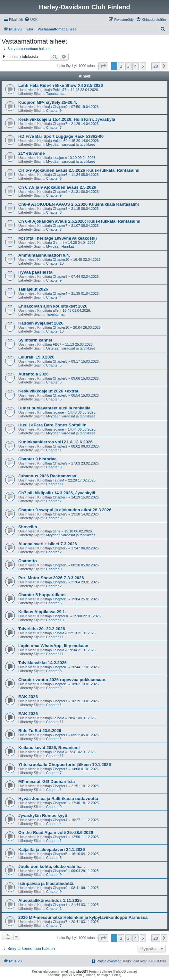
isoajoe (59, 158)
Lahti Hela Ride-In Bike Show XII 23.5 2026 (61, 85)
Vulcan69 (60, 141)
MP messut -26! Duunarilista (46, 782)
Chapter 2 (54, 552)
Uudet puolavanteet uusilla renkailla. (55, 408)
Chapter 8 (54, 212)
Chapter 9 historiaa (37, 459)
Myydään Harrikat (60, 246)
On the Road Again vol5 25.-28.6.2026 (56, 832)
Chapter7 (60, 124)
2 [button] (121, 66)
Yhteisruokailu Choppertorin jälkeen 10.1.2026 (65, 765)
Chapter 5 (54, 365)
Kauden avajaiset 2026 (41, 323)
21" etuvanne (31, 153)
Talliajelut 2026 (33, 289)
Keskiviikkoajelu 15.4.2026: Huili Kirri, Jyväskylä (67, 119)
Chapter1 (60, 446)
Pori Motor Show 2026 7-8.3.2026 (51, 578)
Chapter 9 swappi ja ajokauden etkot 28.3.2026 (65, 510)
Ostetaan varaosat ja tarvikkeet (71, 348)
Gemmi (59, 243)
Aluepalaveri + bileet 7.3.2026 (48, 544)
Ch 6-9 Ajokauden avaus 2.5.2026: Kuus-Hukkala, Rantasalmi (79, 221)
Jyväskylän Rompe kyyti (43, 815)
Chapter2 (60, 548)
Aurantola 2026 (34, 374)
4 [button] (135, 66)
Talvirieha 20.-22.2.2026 (42, 629)
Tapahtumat (55, 94)
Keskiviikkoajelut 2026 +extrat (48, 391)
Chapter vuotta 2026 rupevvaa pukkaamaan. (62, 680)
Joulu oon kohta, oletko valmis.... (51, 866)
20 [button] (156, 66)
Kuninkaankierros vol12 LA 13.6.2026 (55, 442)
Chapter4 (60, 293)
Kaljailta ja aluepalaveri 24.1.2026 (51, 849)
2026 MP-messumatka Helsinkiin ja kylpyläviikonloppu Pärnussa (83, 917)
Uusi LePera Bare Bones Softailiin (52, 425)
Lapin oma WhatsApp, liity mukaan (53, 646)
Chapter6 (60, 175)
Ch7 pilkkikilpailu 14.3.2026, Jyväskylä (57, 493)
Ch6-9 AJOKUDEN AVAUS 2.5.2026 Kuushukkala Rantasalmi (79, 204)
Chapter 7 (54, 128)
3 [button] (128, 66)
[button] (103, 66)
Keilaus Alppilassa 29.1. (42, 612)
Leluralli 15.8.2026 (36, 357)
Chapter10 (61, 259)
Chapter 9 (54, 111)
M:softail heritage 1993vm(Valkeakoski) (58, 238)
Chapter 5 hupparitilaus (42, 595)
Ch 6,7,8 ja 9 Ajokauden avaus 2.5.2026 (57, 187)
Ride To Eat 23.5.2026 (40, 731)
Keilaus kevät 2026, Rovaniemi (49, 748)
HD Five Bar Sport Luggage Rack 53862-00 (61, 136)
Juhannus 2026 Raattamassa (47, 476)
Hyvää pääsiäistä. (36, 272)
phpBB (81, 972)
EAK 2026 (28, 697)
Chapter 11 (55, 484)
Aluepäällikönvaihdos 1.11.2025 (50, 900)
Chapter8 (60, 209)
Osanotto (28, 561)
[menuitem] (31, 20)
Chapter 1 (54, 450)
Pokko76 (60, 90)
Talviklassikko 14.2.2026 (42, 663)
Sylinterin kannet (35, 340)
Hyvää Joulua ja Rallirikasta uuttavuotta (58, 799)
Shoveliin (28, 527)
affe (56, 310)
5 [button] (143, 66)
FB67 (57, 344)
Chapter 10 (55, 263)
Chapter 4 (54, 297)
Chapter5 (60, 361)
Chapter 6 (54, 178)
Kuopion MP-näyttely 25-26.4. (48, 102)
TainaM (59, 480)
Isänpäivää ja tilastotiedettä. (46, 883)
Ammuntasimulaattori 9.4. (44, 255)
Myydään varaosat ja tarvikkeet (71, 144)
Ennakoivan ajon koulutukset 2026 (53, 306)
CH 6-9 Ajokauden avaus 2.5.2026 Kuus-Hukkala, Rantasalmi (79, 170)
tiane (57, 531)
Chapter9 (60, 107)
